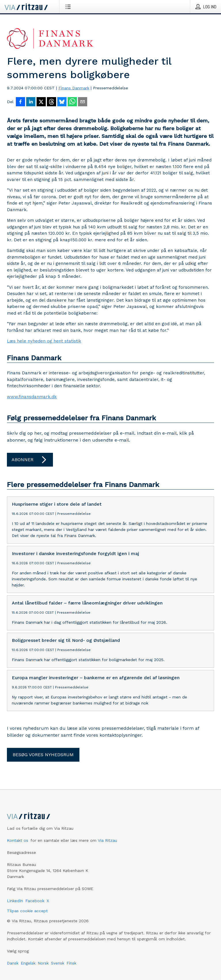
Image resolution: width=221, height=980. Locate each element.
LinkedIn (15, 901)
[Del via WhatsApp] (72, 102)
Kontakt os (18, 840)
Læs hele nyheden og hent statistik (44, 341)
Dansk (13, 963)
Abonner (30, 460)
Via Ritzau (107, 840)
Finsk (71, 963)
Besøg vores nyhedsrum (43, 755)
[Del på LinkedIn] (31, 102)
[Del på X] (41, 102)
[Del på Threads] (52, 102)
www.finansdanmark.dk (32, 397)
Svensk (58, 963)
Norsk (43, 963)
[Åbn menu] (69, 7)
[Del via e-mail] (83, 102)
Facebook (35, 901)
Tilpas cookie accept (27, 911)
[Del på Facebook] (20, 102)
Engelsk (28, 963)
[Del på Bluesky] (62, 102)
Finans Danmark (74, 88)
